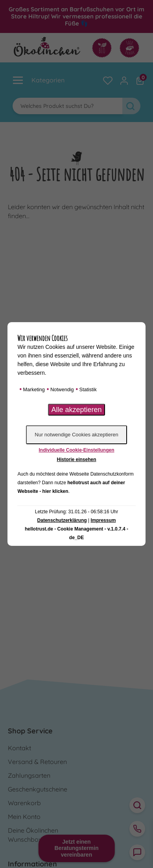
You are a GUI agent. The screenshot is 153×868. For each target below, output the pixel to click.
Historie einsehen (76, 460)
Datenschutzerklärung (62, 520)
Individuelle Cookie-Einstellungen (76, 450)
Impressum (103, 520)
